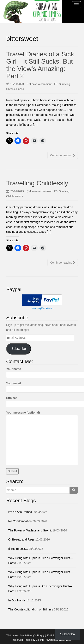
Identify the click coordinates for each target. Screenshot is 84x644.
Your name (42, 372)
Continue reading (63, 155)
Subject (42, 401)
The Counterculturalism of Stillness (31, 609)
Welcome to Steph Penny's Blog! (24, 636)
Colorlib (40, 640)
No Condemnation (20, 521)
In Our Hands (17, 600)
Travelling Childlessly (37, 183)
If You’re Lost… (18, 549)
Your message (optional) (42, 415)
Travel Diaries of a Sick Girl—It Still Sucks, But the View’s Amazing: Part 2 (40, 65)
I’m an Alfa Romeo (20, 512)
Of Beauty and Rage (21, 539)
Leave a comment (41, 84)
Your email (42, 386)
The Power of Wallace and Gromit (30, 530)
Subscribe (19, 349)
